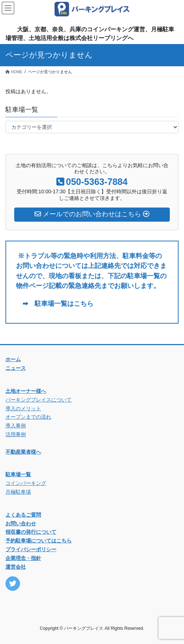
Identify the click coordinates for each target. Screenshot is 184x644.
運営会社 (16, 567)
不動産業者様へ (23, 452)
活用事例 (16, 434)
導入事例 (16, 426)
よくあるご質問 (23, 515)
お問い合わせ (21, 524)
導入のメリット (23, 408)
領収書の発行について (31, 532)
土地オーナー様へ (26, 391)
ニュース (16, 368)
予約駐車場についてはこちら (39, 541)
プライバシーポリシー (31, 549)
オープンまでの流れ (28, 417)
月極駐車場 (18, 492)
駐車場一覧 (18, 474)
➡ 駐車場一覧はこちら (55, 304)
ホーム (13, 359)
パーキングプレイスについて (39, 400)
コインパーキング (26, 483)
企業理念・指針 (23, 558)
